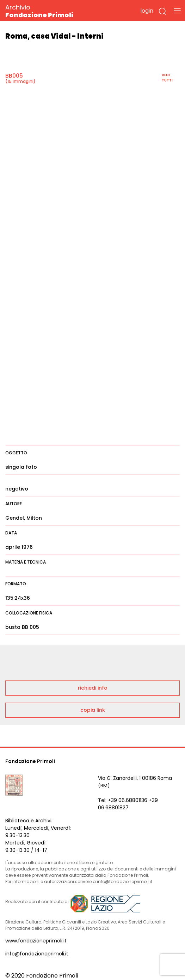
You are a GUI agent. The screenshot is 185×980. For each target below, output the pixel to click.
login (147, 11)
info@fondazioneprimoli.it (37, 954)
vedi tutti (167, 78)
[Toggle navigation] (177, 11)
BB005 (14, 76)
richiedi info (93, 688)
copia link (93, 710)
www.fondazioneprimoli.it (36, 941)
